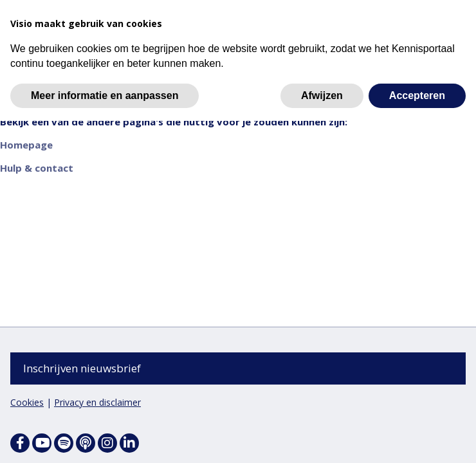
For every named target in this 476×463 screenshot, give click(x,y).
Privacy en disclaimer (97, 402)
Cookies (27, 402)
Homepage (26, 145)
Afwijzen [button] (322, 95)
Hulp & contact (37, 168)
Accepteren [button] (417, 95)
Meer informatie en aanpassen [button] (105, 95)
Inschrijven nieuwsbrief (82, 368)
